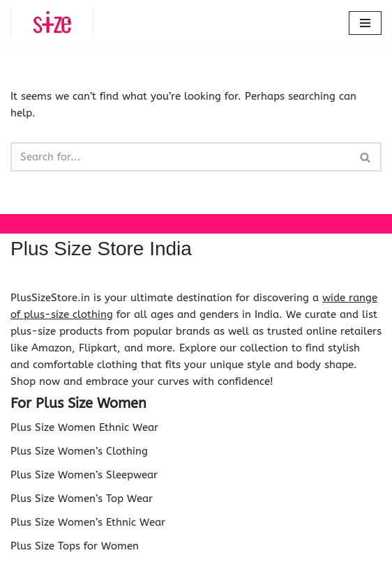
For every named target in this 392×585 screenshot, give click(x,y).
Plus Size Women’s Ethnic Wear (88, 522)
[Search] (180, 157)
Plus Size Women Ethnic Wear (84, 427)
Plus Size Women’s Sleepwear (84, 475)
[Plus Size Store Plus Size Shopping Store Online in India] (52, 23)
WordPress (244, 571)
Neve (134, 571)
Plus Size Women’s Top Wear (82, 499)
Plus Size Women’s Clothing (79, 451)
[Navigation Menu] (365, 23)
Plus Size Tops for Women (75, 546)
